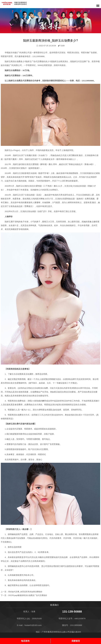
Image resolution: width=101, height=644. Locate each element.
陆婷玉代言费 (11, 75)
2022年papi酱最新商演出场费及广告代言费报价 (28, 595)
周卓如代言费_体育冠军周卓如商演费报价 (25, 592)
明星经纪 (40, 53)
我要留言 (76, 641)
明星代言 (57, 53)
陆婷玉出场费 (11, 70)
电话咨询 (25, 641)
